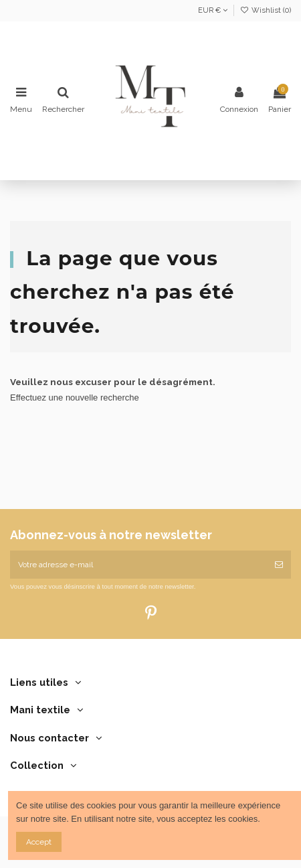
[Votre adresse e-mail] (138, 565)
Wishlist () (266, 10)
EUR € (213, 10)
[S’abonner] (279, 565)
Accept (39, 842)
